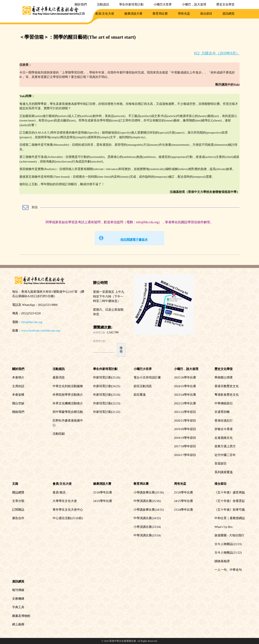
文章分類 (18, 501)
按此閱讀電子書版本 (134, 240)
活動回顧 (59, 434)
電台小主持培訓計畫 (147, 377)
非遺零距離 (222, 412)
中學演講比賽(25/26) (147, 501)
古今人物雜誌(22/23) (228, 544)
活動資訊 (103, 4)
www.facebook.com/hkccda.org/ (41, 331)
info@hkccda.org (32, 322)
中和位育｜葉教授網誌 (230, 518)
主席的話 (18, 386)
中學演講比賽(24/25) (147, 518)
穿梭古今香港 (224, 429)
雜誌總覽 (18, 492)
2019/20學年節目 (185, 429)
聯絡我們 (18, 412)
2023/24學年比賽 (185, 395)
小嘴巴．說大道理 (194, 4)
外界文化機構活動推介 (68, 403)
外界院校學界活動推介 (68, 395)
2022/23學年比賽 (185, 403)
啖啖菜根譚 (222, 561)
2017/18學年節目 (185, 446)
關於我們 (81, 4)
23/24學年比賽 (184, 510)
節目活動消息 (143, 386)
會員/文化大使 (105, 14)
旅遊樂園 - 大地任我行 (229, 535)
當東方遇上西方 (225, 446)
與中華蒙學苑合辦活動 (68, 412)
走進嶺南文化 (224, 438)
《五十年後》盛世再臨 (230, 492)
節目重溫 (140, 395)
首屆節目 (221, 463)
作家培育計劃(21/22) (107, 412)
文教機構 (18, 599)
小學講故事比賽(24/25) (149, 510)
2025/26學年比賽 (185, 377)
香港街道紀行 (224, 421)
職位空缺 (18, 403)
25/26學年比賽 (103, 492)
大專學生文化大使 (65, 501)
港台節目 (206, 14)
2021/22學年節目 (185, 412)
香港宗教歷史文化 (227, 386)
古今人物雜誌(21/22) (228, 553)
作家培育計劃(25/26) (107, 377)
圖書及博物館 (21, 616)
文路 (82, 14)
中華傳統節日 (224, 403)
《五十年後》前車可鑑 (230, 510)
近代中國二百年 (225, 455)
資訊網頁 (228, 14)
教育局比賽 (160, 14)
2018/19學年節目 (185, 438)
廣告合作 (18, 518)
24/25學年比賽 (103, 501)
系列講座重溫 (224, 472)
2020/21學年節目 (185, 421)
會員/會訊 (59, 492)
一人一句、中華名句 (228, 570)
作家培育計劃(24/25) (107, 386)
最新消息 (59, 377)
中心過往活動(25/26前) (68, 518)
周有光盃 (184, 14)
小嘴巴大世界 (163, 4)
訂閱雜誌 (18, 510)
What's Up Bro (223, 527)
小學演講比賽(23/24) (147, 527)
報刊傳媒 (18, 590)
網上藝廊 (18, 624)
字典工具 (18, 607)
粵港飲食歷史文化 (227, 395)
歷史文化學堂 (225, 4)
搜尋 (121, 350)
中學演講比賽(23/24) (147, 535)
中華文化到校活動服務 (68, 386)
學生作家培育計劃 (131, 4)
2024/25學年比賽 (185, 386)
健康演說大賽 (133, 14)
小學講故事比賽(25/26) (149, 492)
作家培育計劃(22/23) (107, 403)
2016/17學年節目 (185, 455)
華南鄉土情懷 (224, 377)
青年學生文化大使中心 (68, 510)
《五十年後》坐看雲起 (230, 501)
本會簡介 (18, 377)
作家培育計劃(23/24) (107, 395)
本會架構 (18, 395)
